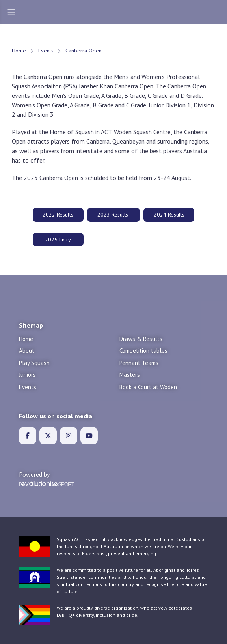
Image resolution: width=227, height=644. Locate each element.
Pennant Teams (139, 363)
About (27, 351)
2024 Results (169, 215)
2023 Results (113, 215)
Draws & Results (141, 339)
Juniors (27, 375)
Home (19, 51)
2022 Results (58, 215)
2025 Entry (58, 240)
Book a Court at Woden (148, 387)
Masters (130, 375)
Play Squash (34, 363)
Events (46, 51)
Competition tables (143, 351)
